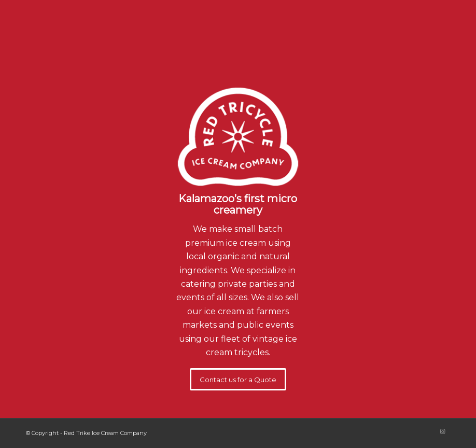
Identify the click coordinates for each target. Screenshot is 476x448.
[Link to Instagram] (442, 431)
